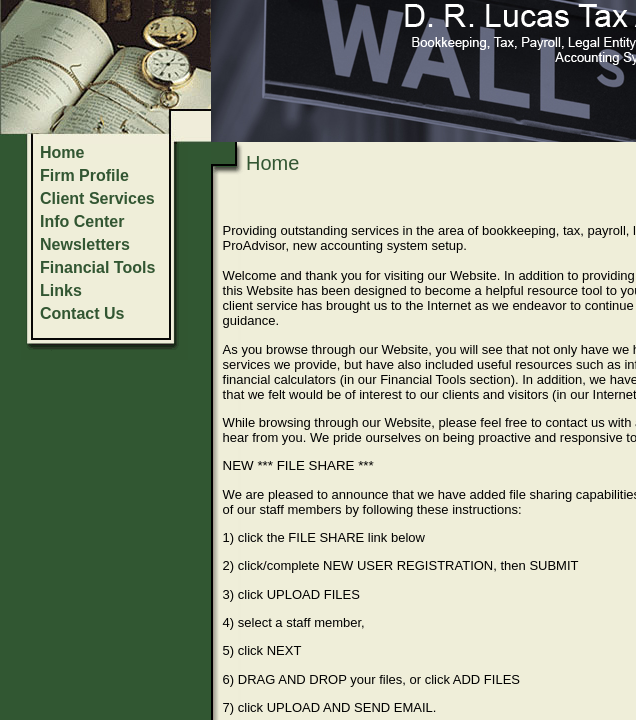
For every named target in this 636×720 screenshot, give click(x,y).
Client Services (97, 198)
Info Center (82, 221)
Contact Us (82, 313)
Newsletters (85, 244)
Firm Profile (84, 175)
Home (62, 152)
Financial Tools (97, 267)
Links (61, 290)
